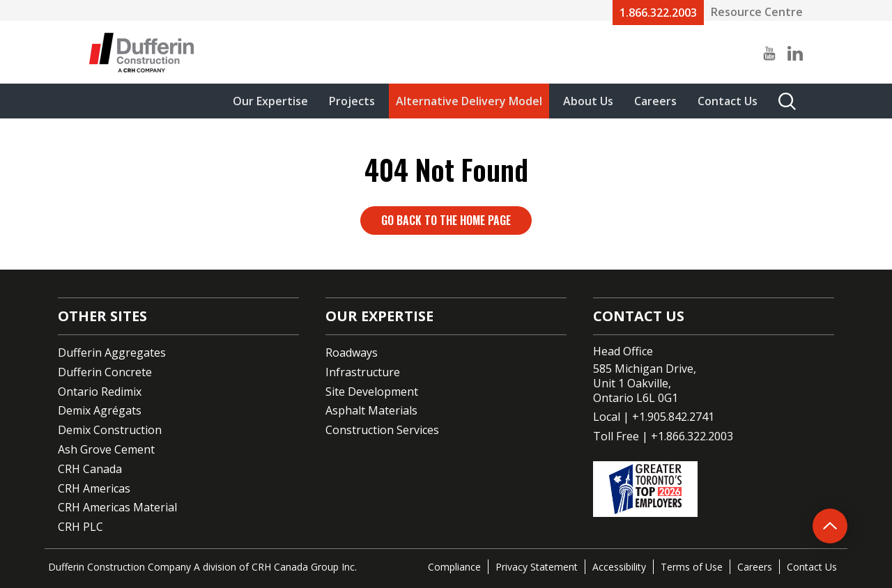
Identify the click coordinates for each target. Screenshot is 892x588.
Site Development (372, 392)
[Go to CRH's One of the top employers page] (714, 489)
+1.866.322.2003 (692, 436)
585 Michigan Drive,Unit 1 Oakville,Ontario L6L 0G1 (645, 383)
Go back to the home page (446, 220)
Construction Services (382, 430)
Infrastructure (363, 372)
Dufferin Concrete (105, 372)
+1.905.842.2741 (673, 417)
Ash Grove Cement (106, 449)
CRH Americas (94, 488)
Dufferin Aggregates (112, 353)
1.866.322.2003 (658, 13)
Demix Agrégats (100, 410)
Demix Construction (110, 430)
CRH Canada (90, 469)
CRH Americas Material (117, 507)
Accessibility (619, 567)
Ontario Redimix (100, 392)
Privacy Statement (537, 567)
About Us (588, 101)
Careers (655, 101)
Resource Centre (757, 12)
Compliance (454, 567)
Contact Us (728, 101)
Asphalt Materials (371, 410)
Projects (352, 101)
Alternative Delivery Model (469, 101)
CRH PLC (80, 527)
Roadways (352, 353)
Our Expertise (270, 101)
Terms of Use (692, 567)
